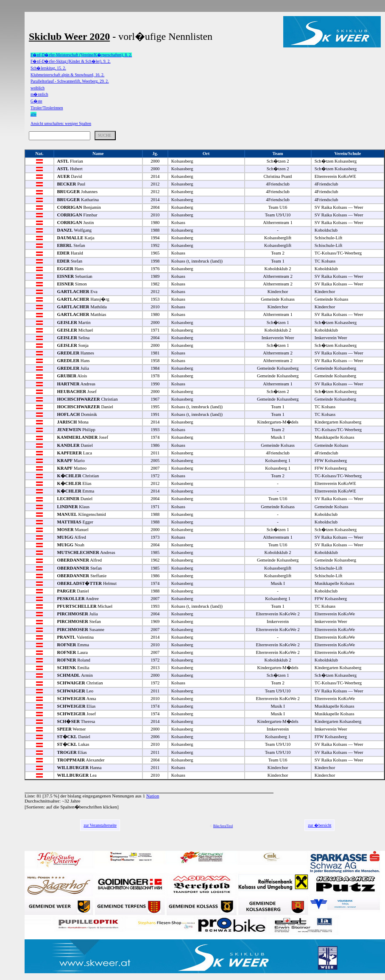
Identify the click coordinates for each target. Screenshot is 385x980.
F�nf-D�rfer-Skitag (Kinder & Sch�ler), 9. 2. (71, 61)
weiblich (38, 88)
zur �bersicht (319, 825)
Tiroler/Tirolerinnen (47, 108)
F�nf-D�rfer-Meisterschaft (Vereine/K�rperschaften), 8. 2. (81, 55)
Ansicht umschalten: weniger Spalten (61, 123)
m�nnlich (39, 94)
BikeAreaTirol (223, 826)
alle (33, 114)
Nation (153, 796)
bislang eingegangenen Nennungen (101, 796)
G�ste (36, 101)
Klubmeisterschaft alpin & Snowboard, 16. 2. (67, 75)
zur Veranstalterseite (100, 825)
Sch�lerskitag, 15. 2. (48, 68)
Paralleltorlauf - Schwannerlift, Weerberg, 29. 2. (70, 81)
